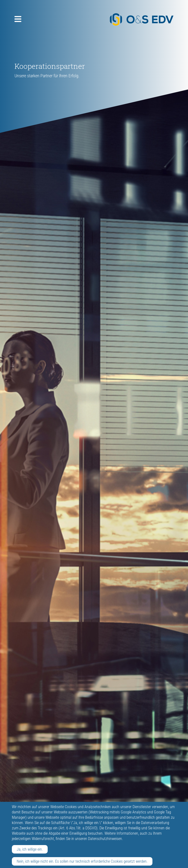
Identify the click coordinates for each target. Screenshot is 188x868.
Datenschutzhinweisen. (105, 839)
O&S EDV (142, 19)
